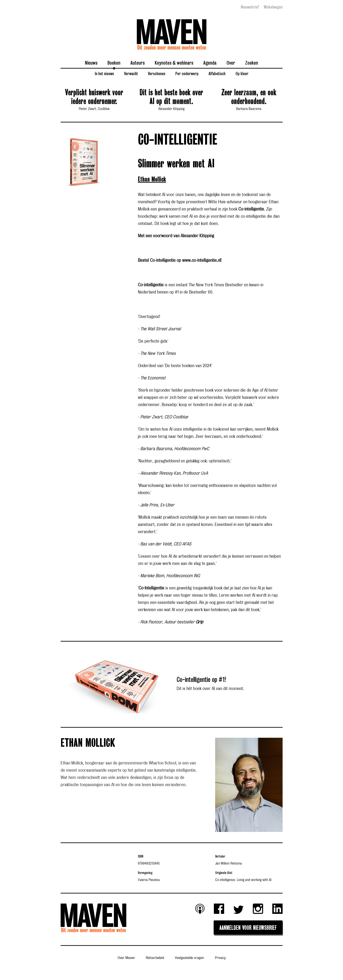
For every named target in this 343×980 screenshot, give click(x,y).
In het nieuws (104, 73)
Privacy (220, 958)
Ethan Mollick (152, 180)
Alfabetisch (217, 73)
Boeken (114, 63)
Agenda (210, 63)
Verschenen (157, 73)
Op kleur (242, 73)
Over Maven (126, 958)
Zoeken (252, 63)
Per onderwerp (187, 73)
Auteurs (138, 63)
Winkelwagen (273, 7)
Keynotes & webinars (174, 63)
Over (231, 63)
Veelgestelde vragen (189, 958)
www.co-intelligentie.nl (201, 260)
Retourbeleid (155, 958)
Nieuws (91, 63)
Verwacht (131, 73)
